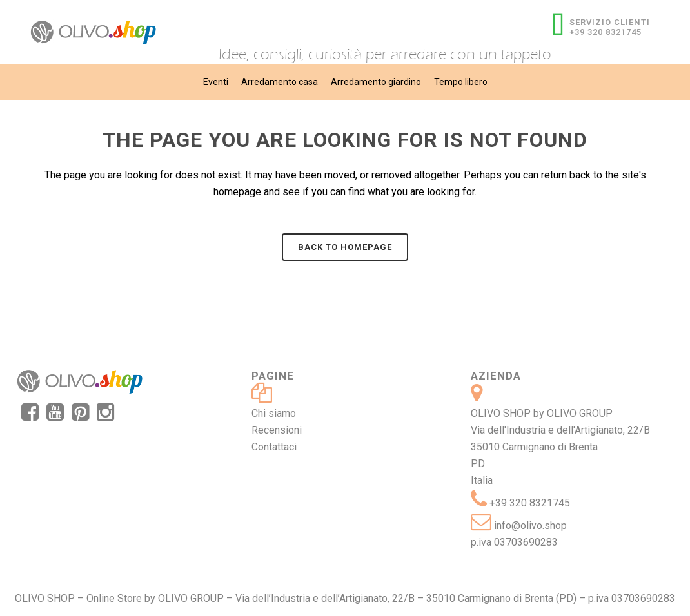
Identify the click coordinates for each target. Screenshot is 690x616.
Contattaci (274, 447)
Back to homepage (345, 247)
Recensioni (277, 430)
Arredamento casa (280, 82)
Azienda (496, 376)
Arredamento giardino (376, 82)
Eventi (216, 82)
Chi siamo (274, 413)
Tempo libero (461, 82)
